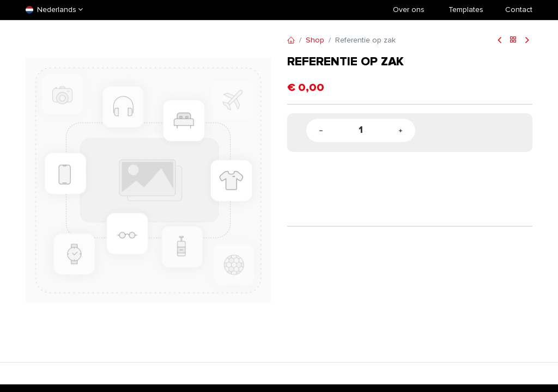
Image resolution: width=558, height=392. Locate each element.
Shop (315, 40)
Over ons (409, 10)
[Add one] (401, 130)
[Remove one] (321, 130)
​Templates (466, 10)
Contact (519, 10)
